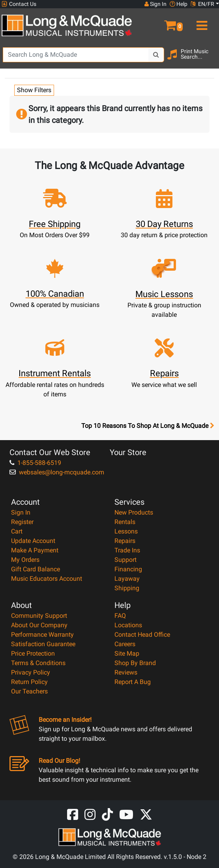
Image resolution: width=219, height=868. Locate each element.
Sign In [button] (155, 4)
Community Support (39, 616)
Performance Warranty (42, 635)
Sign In (21, 512)
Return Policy (29, 682)
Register (22, 522)
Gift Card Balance (36, 569)
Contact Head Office (142, 635)
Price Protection (33, 653)
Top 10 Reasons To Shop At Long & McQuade (148, 426)
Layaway (127, 579)
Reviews (126, 672)
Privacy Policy (31, 672)
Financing (128, 569)
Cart (17, 531)
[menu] (201, 22)
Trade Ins (127, 550)
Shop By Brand (135, 663)
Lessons (126, 531)
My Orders (25, 560)
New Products (134, 512)
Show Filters (34, 90)
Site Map (127, 653)
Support (125, 560)
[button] (164, 22)
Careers (125, 644)
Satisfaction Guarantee (43, 644)
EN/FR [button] (202, 4)
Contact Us (19, 4)
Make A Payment (35, 550)
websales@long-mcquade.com (57, 472)
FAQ (120, 616)
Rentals (125, 522)
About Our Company (39, 625)
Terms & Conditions (38, 663)
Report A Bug (133, 682)
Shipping (127, 588)
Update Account (33, 541)
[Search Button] (156, 55)
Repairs (125, 541)
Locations (128, 625)
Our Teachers (29, 691)
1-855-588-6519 (35, 463)
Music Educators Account (47, 579)
